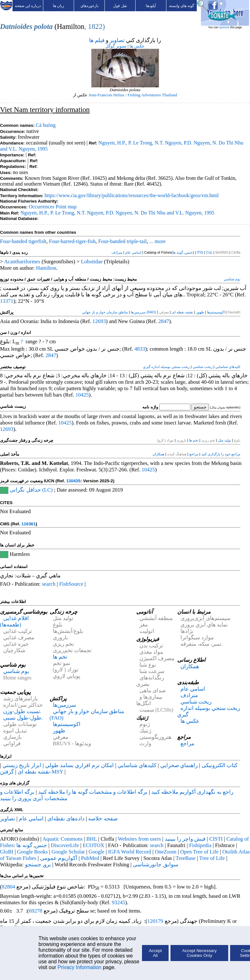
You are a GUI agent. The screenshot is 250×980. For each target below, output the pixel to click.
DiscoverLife (65, 845)
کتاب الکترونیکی (220, 765)
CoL (209, 252)
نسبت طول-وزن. (22, 711)
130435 (73, 481)
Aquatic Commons (62, 839)
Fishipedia (200, 845)
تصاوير (117, 40)
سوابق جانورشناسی (155, 865)
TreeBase (186, 858)
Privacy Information (80, 967)
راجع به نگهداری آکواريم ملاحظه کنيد (192, 792)
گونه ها (178, 252)
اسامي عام (133, 252)
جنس (189, 252)
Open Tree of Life (199, 852)
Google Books (32, 852)
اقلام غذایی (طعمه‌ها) (14, 621)
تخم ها (194, 440)
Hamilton (46, 268)
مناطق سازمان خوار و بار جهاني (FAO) (119, 312)
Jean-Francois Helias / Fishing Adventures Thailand (133, 95)
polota (43, 26)
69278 (36, 911)
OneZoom (166, 852)
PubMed (90, 858)
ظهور (200, 312)
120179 (155, 921)
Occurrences (42, 207)
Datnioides (16, 26)
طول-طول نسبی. (23, 718)
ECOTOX (93, 845)
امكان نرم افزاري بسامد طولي (80, 765)
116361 (29, 524)
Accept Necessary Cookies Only (199, 953)
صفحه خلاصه (103, 819)
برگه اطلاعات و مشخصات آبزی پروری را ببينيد (34, 795)
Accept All (155, 953)
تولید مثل (225, 440)
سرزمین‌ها (138, 312)
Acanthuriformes (22, 262)
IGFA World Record (129, 852)
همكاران (158, 454)
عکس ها (137, 46)
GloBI (7, 852)
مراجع (194, 454)
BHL (92, 839)
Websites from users (140, 839)
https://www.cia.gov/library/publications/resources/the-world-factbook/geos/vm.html (132, 195)
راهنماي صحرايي (179, 765)
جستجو (33, 865)
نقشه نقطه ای (183, 312)
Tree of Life (212, 858)
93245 (119, 902)
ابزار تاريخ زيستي (22, 765)
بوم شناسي (232, 279)
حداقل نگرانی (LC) (31, 490)
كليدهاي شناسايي (228, 367)
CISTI (216, 839)
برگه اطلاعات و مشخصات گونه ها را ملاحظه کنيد (93, 792)
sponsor (224, 27)
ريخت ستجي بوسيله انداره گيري (166, 367)
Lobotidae (92, 262)
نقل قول (120, 6)
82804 (9, 887)
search (49, 584)
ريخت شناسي (203, 367)
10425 (82, 395)
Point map (66, 207)
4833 (140, 349)
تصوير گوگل (116, 46)
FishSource (71, 584)
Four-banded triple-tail (123, 241)
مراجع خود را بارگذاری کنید (221, 454)
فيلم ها (97, 40)
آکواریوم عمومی (59, 858)
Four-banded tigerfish (23, 241)
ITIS (200, 252)
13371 (7, 301)
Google (97, 852)
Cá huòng (46, 125)
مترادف (117, 252)
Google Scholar (68, 852)
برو (47, 865)
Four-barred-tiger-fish (72, 241)
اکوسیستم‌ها (216, 312)
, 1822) (95, 26)
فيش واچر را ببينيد (185, 839)
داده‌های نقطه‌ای (66, 819)
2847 (164, 321)
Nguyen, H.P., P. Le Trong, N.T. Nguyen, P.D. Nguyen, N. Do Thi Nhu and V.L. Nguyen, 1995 (117, 213)
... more (158, 241)
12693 (99, 321)
